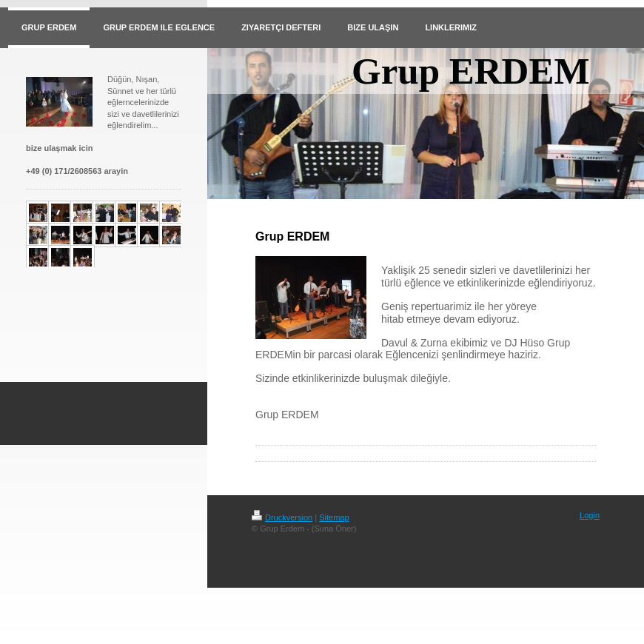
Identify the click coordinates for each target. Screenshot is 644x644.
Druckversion (282, 517)
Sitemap (334, 517)
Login (590, 515)
